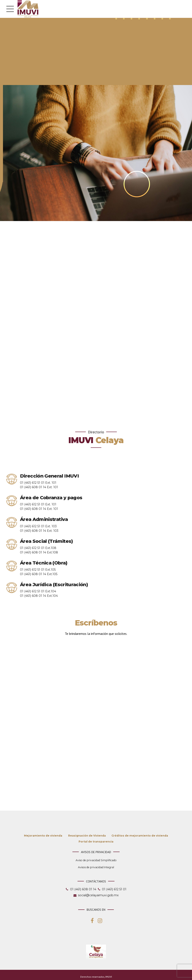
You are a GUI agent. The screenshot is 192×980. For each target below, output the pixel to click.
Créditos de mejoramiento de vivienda (140, 837)
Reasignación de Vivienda (87, 837)
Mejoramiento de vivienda (43, 837)
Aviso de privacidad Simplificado (96, 862)
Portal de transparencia (96, 843)
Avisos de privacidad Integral (96, 869)
